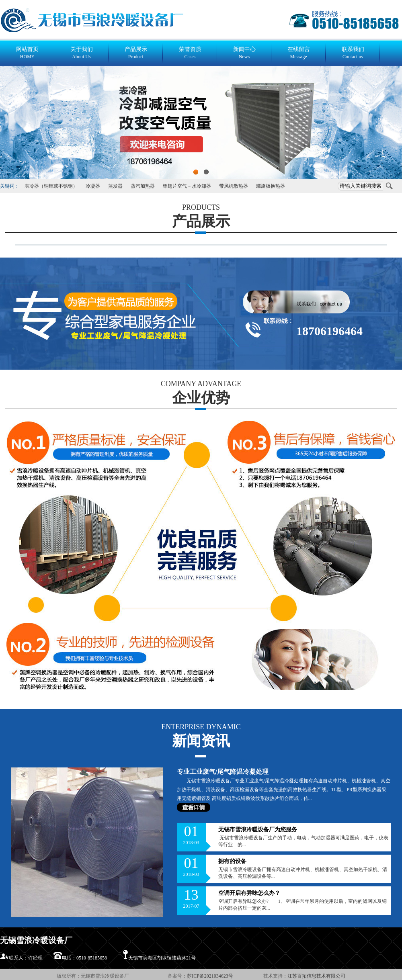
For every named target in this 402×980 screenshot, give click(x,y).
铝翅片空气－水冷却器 (187, 186)
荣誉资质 (190, 53)
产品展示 (136, 53)
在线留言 (298, 53)
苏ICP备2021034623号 (211, 976)
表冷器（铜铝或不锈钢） (51, 186)
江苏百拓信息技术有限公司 (316, 976)
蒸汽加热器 (143, 186)
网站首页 (27, 53)
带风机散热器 (234, 186)
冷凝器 (93, 186)
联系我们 (353, 53)
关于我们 (81, 53)
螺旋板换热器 (271, 186)
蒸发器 (115, 186)
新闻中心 (244, 53)
